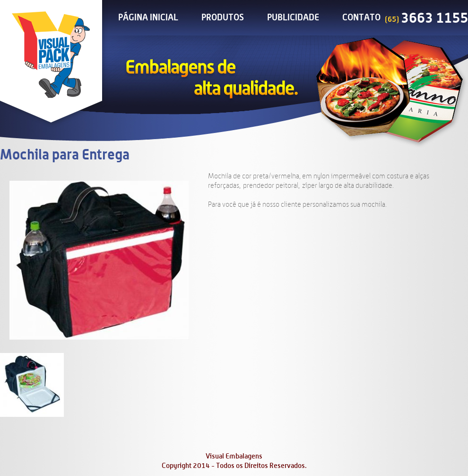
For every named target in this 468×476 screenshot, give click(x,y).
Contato (361, 18)
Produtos (223, 18)
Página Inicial (148, 18)
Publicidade (293, 18)
